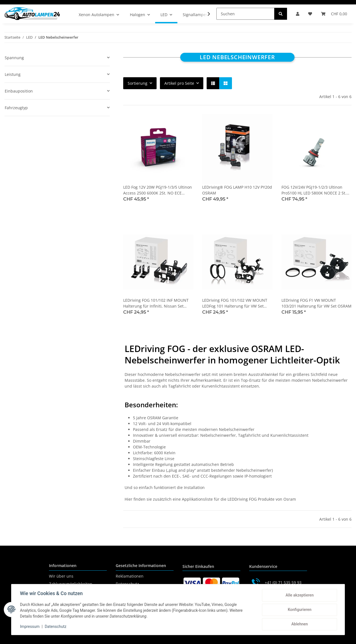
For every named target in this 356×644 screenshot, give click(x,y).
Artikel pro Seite (179, 83)
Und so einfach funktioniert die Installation (165, 487)
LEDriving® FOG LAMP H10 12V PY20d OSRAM (237, 190)
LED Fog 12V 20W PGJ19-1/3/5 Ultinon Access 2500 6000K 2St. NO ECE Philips (158, 190)
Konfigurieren (299, 610)
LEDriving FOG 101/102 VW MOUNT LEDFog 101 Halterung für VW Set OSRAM (235, 303)
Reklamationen (130, 576)
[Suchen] (245, 14)
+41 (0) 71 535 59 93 (283, 582)
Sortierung (138, 83)
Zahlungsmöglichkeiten (71, 584)
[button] (298, 14)
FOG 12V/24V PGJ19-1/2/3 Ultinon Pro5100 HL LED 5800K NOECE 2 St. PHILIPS (314, 190)
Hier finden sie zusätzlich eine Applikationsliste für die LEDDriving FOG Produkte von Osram (210, 499)
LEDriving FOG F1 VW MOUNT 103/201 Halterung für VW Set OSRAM (317, 303)
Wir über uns (61, 576)
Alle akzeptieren (299, 595)
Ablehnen (299, 624)
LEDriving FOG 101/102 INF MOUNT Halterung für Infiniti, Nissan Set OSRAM (156, 303)
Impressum (30, 627)
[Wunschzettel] (310, 14)
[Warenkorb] (334, 14)
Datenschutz (127, 584)
